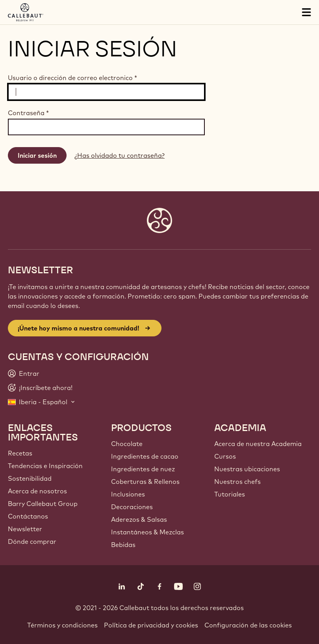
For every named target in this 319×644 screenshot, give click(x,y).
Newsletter (25, 529)
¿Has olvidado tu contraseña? (120, 155)
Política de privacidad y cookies (151, 625)
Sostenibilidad (30, 478)
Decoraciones (132, 507)
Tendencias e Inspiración (45, 466)
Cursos (225, 456)
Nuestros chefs (237, 482)
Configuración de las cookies (248, 625)
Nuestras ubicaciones (247, 469)
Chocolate (127, 444)
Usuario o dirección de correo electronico (72, 78)
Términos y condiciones (62, 625)
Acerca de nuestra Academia (258, 444)
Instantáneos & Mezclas (147, 532)
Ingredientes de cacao (145, 456)
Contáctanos (28, 516)
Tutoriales (230, 494)
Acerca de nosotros (37, 491)
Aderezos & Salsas (139, 519)
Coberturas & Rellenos (145, 482)
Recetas (20, 453)
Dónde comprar (32, 541)
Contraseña (28, 113)
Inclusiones (128, 494)
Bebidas (123, 545)
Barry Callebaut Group (43, 504)
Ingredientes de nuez (143, 469)
